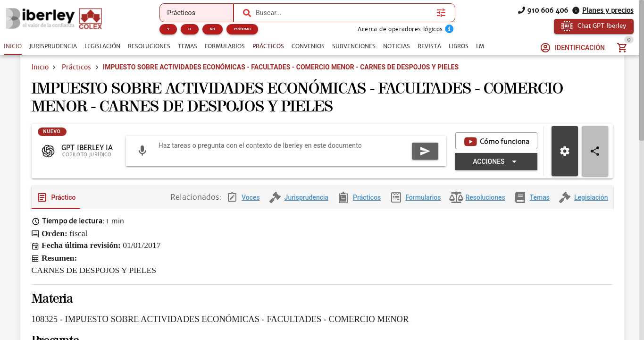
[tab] (13, 46)
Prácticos (76, 79)
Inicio (40, 79)
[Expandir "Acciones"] (335, 181)
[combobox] (344, 13)
